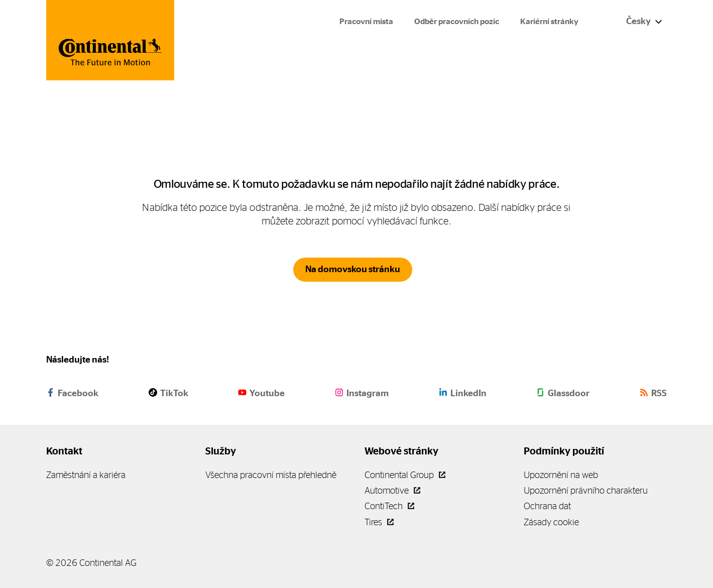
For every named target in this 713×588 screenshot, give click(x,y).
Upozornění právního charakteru (586, 490)
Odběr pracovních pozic (457, 21)
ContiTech (389, 506)
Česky (644, 21)
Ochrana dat (547, 506)
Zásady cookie (551, 522)
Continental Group (405, 475)
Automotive (392, 490)
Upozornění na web (561, 475)
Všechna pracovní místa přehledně (271, 475)
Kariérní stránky (549, 21)
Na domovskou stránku (353, 269)
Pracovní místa (366, 21)
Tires (379, 522)
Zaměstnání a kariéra (86, 475)
